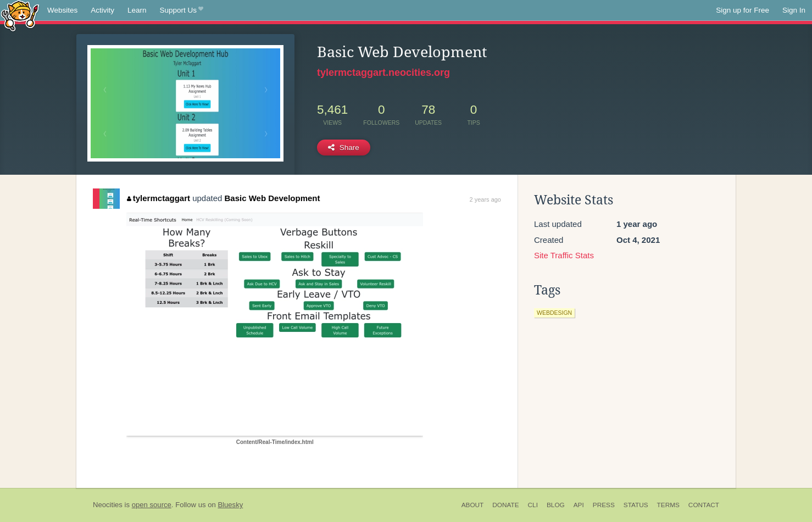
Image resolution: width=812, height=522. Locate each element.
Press (604, 505)
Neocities (108, 505)
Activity (102, 10)
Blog (556, 505)
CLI (533, 505)
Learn (137, 10)
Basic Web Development (272, 198)
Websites (62, 10)
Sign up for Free (743, 10)
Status (636, 505)
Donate (505, 505)
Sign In (794, 10)
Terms (668, 505)
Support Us (182, 10)
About (473, 505)
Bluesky (230, 505)
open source (152, 505)
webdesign (554, 313)
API (579, 505)
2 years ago (485, 199)
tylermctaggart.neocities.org (383, 73)
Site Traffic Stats (564, 255)
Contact (704, 505)
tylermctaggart (158, 198)
